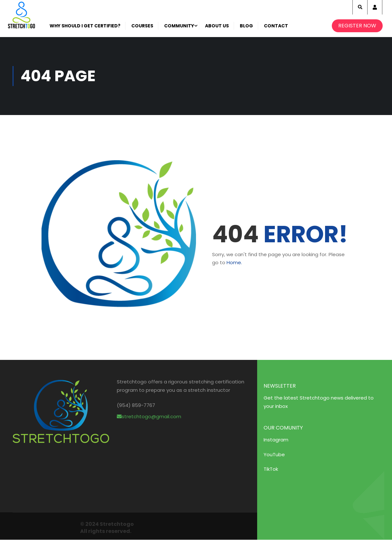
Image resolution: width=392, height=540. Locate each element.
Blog (247, 26)
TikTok (271, 469)
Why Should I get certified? (85, 26)
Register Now (357, 26)
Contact (276, 26)
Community (179, 26)
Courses (143, 26)
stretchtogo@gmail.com (149, 416)
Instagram (276, 440)
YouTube (274, 454)
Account (375, 7)
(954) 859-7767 (136, 405)
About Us (217, 26)
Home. (234, 262)
